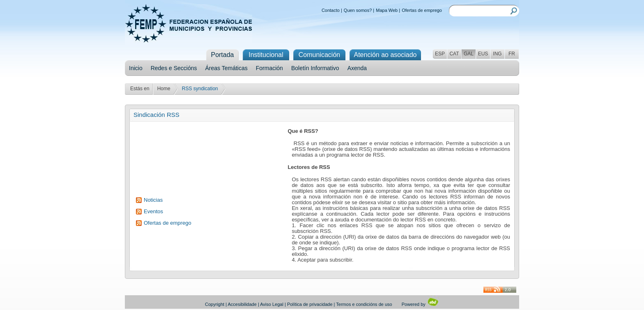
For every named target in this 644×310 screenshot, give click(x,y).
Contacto (331, 10)
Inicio (136, 68)
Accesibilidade (242, 304)
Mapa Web (387, 10)
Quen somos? (358, 10)
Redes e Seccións (174, 68)
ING (497, 54)
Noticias (153, 200)
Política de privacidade (310, 304)
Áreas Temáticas (227, 68)
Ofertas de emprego (422, 10)
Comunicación (319, 55)
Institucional (266, 55)
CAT (454, 54)
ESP (440, 54)
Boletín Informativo (315, 68)
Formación (269, 68)
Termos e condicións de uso (364, 304)
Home (164, 89)
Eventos (153, 211)
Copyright (215, 304)
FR (512, 54)
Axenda (357, 68)
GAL (469, 54)
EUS (483, 54)
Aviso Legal (272, 304)
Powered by (420, 304)
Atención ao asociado (385, 55)
